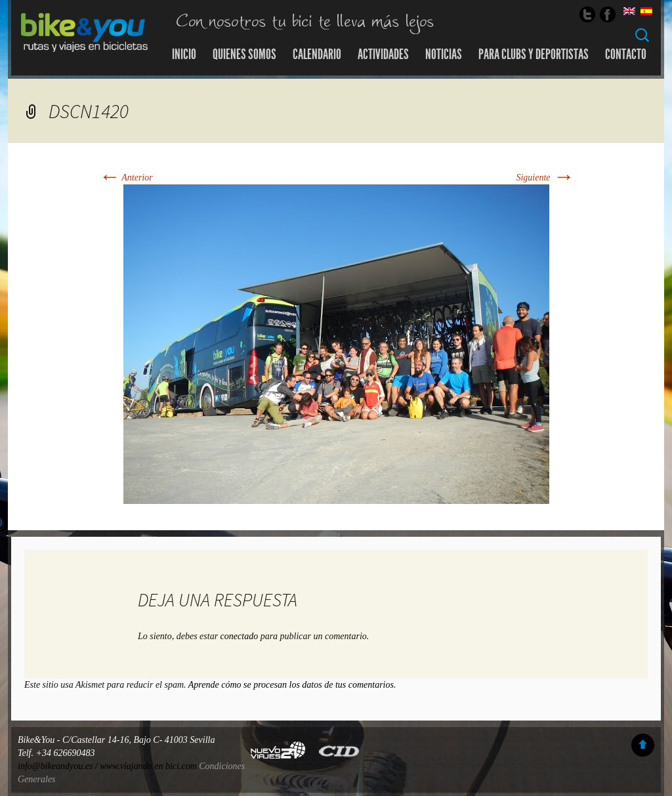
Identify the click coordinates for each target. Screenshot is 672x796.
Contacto (626, 54)
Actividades (383, 54)
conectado (240, 636)
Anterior (126, 178)
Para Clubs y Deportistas (534, 54)
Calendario (317, 54)
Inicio (184, 54)
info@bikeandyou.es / (59, 766)
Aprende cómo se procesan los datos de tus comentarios (291, 685)
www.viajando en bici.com (148, 766)
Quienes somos (244, 54)
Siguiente (545, 178)
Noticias (444, 54)
